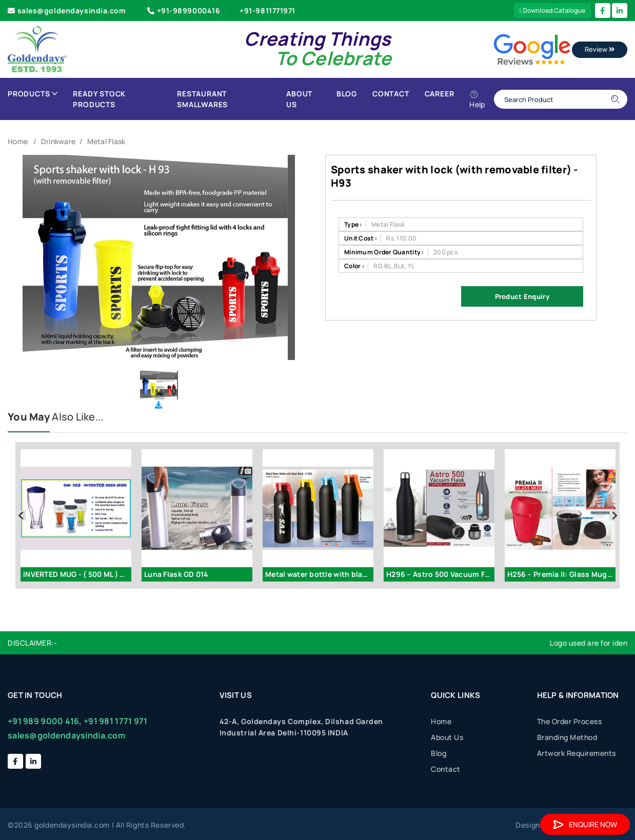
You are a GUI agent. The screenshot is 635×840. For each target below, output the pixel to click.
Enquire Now (585, 824)
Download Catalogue (552, 11)
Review (600, 49)
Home (18, 141)
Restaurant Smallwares (202, 99)
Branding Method (567, 737)
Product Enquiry (522, 296)
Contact (391, 94)
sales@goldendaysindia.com (67, 11)
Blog (347, 94)
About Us (299, 99)
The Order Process (570, 721)
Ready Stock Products (99, 99)
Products (33, 94)
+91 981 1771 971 (115, 721)
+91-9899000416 (183, 11)
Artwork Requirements (577, 753)
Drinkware (58, 141)
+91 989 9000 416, (45, 721)
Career (440, 94)
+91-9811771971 (267, 11)
